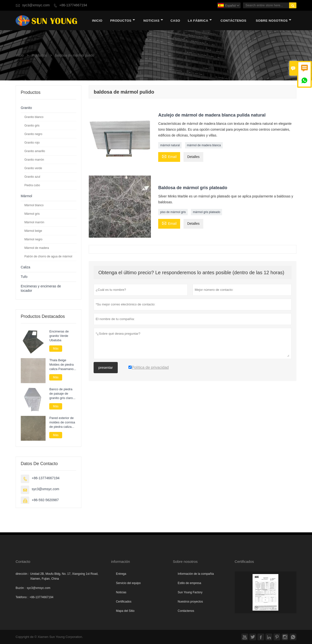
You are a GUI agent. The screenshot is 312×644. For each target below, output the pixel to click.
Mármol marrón (34, 222)
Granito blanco (34, 117)
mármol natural (170, 145)
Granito (26, 108)
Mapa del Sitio (125, 611)
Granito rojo (32, 143)
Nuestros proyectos (190, 602)
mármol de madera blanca (204, 145)
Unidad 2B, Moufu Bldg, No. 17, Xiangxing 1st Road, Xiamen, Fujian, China (64, 576)
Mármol (26, 196)
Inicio (97, 21)
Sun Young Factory (190, 592)
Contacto (23, 561)
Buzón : (21, 588)
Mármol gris (32, 214)
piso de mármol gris (173, 212)
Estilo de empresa (189, 583)
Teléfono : (22, 597)
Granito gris (32, 126)
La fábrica (200, 21)
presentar (106, 368)
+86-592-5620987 (45, 500)
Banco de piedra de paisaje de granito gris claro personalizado (61, 394)
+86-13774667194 (73, 5)
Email (169, 156)
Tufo (24, 277)
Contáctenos (186, 611)
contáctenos (234, 21)
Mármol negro (33, 239)
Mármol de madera (37, 248)
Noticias (121, 592)
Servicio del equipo (128, 583)
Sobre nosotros (273, 21)
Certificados (124, 602)
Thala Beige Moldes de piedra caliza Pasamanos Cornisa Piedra (62, 365)
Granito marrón (34, 160)
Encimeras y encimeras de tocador (41, 288)
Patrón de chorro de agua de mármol (48, 256)
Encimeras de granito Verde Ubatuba (59, 336)
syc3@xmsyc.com (36, 5)
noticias (153, 21)
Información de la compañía (196, 574)
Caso (175, 21)
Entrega (121, 574)
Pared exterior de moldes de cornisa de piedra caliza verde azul (62, 422)
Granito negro (33, 134)
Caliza (25, 267)
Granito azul (32, 177)
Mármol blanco (34, 205)
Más (56, 349)
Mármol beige (33, 231)
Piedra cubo (32, 185)
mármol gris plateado (206, 212)
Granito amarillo (35, 151)
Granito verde (33, 168)
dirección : (22, 574)
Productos (123, 21)
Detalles (193, 157)
